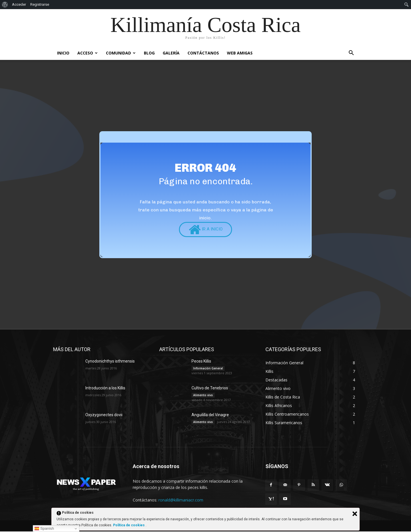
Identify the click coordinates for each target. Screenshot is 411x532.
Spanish (44, 529)
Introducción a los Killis (105, 389)
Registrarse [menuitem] (40, 4)
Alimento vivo (203, 396)
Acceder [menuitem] (19, 4)
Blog (149, 53)
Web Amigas (240, 53)
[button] (351, 53)
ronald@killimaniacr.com (181, 500)
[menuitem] (5, 5)
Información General (208, 369)
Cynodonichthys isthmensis (110, 362)
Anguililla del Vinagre (210, 415)
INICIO (63, 53)
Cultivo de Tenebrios (210, 389)
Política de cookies (129, 525)
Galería (171, 53)
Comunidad (121, 53)
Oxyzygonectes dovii (104, 415)
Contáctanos (203, 53)
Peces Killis (201, 362)
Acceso (87, 53)
